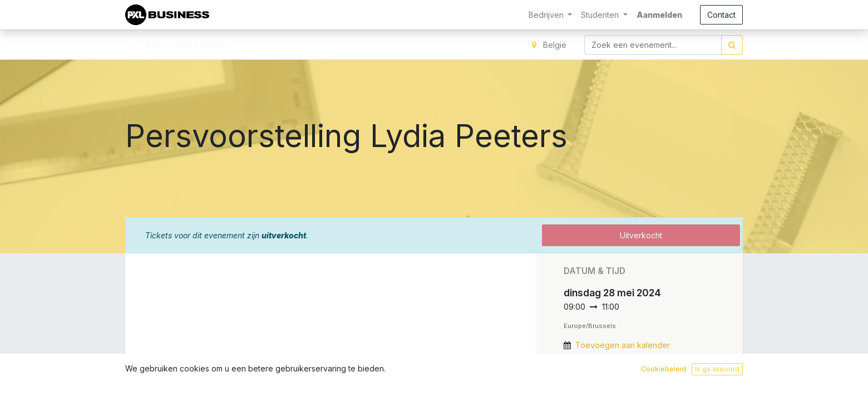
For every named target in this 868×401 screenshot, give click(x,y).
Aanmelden (659, 15)
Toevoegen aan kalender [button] (623, 345)
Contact (721, 15)
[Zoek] (732, 45)
